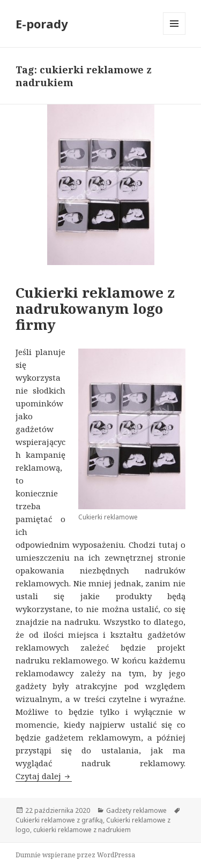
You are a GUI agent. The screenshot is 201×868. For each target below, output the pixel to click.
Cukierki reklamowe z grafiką (59, 820)
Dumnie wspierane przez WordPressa (75, 855)
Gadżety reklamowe (136, 810)
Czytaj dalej (44, 776)
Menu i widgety (174, 35)
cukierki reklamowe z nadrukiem (82, 830)
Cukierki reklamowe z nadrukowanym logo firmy (95, 308)
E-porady (42, 24)
